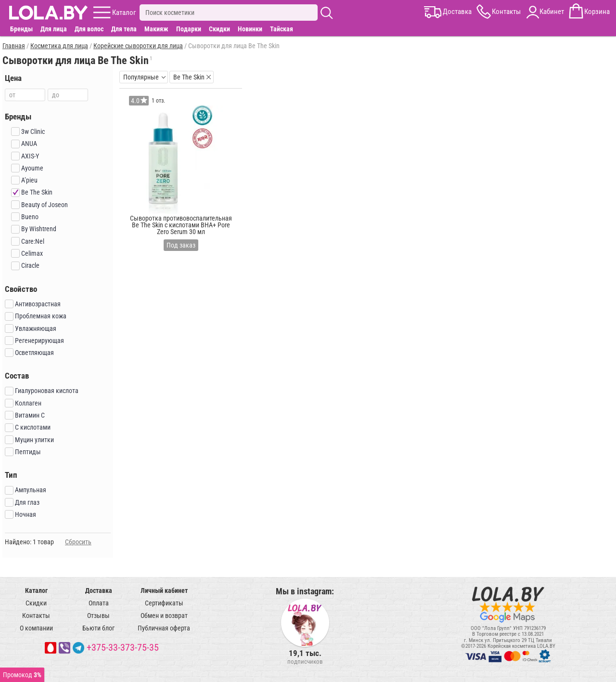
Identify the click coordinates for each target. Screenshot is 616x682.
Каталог (36, 590)
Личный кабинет (164, 590)
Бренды (21, 29)
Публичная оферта (164, 628)
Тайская (282, 29)
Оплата (99, 603)
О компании (36, 628)
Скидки (219, 29)
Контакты (36, 616)
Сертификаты (164, 603)
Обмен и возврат (164, 616)
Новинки (250, 29)
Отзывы (98, 616)
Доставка (99, 590)
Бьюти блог (98, 628)
